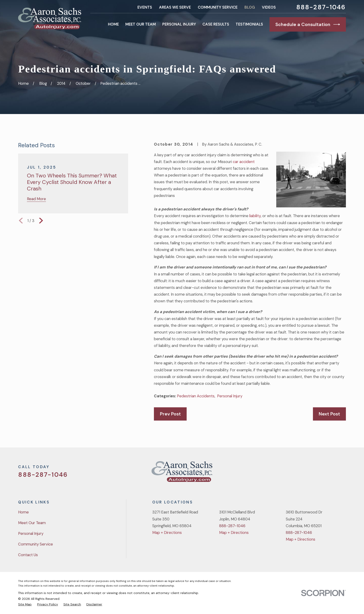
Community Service (218, 7)
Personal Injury (230, 396)
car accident (244, 162)
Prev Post (170, 414)
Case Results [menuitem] (216, 24)
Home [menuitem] (113, 24)
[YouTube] (331, 473)
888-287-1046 (321, 7)
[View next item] (41, 220)
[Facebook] (318, 473)
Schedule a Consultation (308, 24)
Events (145, 7)
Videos (269, 7)
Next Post (329, 414)
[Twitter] (306, 473)
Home (23, 512)
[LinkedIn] (343, 473)
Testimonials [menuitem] (249, 24)
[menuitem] (25, 604)
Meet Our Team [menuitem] (141, 24)
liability (255, 216)
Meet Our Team (32, 523)
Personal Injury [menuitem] (179, 24)
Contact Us (28, 555)
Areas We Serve (175, 7)
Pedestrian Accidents (196, 396)
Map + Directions (167, 532)
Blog (250, 7)
